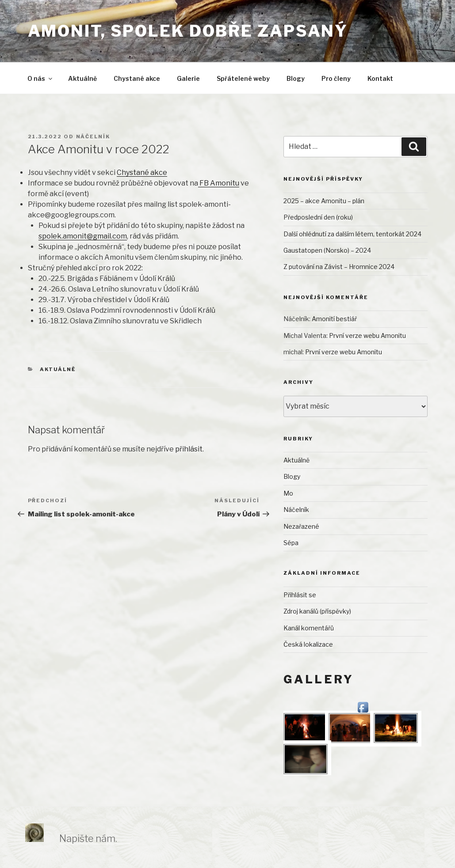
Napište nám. (88, 838)
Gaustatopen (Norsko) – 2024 (327, 250)
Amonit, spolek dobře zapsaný (188, 31)
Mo (288, 493)
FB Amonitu (219, 183)
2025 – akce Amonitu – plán (324, 201)
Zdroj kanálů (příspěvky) (317, 611)
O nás (40, 78)
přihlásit (189, 449)
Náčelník (93, 136)
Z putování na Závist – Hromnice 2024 (339, 267)
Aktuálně (82, 78)
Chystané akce (137, 78)
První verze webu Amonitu (367, 335)
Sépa (291, 543)
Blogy (296, 78)
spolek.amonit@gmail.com (83, 236)
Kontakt (380, 78)
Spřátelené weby (243, 78)
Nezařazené (301, 526)
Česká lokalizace (308, 644)
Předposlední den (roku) (318, 217)
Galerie (188, 78)
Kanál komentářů (309, 628)
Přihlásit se (300, 595)
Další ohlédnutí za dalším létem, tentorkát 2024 (352, 234)
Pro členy (336, 78)
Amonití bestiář (334, 319)
